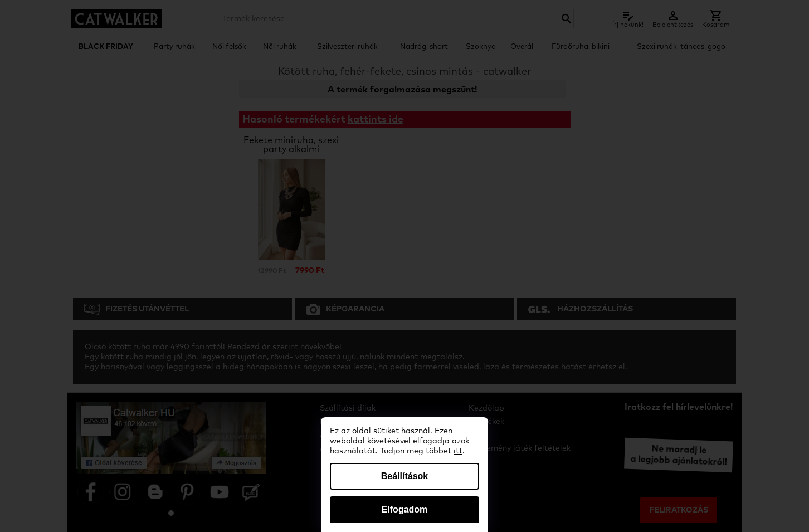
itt (458, 451)
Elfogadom (405, 509)
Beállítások (405, 476)
